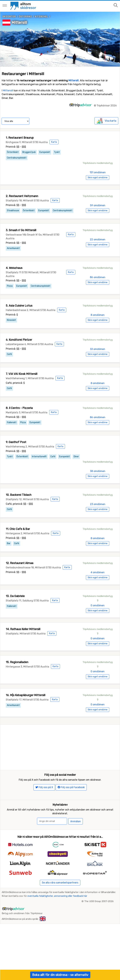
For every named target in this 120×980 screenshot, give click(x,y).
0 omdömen (98, 605)
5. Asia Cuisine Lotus (19, 306)
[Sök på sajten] (116, 5)
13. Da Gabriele (15, 596)
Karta (54, 142)
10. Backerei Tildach (19, 495)
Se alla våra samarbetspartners (60, 893)
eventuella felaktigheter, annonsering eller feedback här (57, 906)
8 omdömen (98, 315)
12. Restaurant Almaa (20, 563)
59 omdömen (98, 205)
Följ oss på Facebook (71, 798)
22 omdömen (98, 240)
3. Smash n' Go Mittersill (21, 230)
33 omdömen (98, 349)
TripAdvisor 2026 (107, 106)
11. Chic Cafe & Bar (18, 529)
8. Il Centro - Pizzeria (19, 408)
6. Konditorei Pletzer (19, 340)
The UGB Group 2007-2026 (99, 912)
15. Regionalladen (17, 662)
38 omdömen (98, 471)
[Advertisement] (60, 747)
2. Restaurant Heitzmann (22, 196)
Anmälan (76, 832)
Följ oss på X (44, 798)
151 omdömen (98, 172)
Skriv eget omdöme (98, 178)
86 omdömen (98, 277)
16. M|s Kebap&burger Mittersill (26, 695)
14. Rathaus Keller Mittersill (23, 629)
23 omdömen (98, 504)
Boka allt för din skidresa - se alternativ (60, 975)
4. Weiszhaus (14, 268)
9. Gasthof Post (16, 442)
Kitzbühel (42, 17)
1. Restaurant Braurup (20, 138)
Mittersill (19, 23)
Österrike (26, 17)
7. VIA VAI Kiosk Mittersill (22, 374)
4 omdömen (98, 572)
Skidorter (9, 17)
